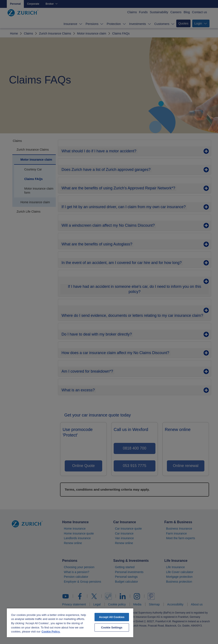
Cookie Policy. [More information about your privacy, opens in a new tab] (51, 632)
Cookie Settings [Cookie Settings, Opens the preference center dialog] (112, 627)
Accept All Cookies (112, 617)
